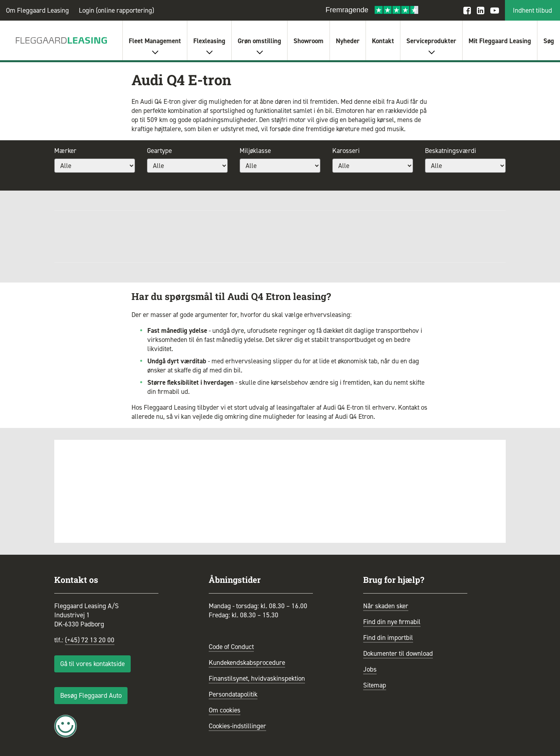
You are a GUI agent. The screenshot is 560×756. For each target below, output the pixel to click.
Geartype (159, 151)
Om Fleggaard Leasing (37, 10)
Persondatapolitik (233, 694)
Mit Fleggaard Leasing (500, 41)
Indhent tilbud (532, 10)
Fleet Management (155, 41)
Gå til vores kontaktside (92, 664)
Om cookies (225, 710)
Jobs (370, 669)
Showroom (309, 41)
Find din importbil (388, 638)
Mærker (65, 151)
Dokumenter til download (398, 653)
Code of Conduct (231, 647)
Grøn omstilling (259, 41)
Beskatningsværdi (450, 151)
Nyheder (348, 41)
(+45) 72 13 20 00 (90, 640)
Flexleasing (209, 41)
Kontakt (383, 41)
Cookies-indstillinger (237, 726)
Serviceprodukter (431, 41)
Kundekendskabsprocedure (247, 662)
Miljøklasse (255, 151)
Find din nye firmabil (392, 622)
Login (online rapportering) (116, 10)
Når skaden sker (386, 606)
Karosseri (346, 151)
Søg (549, 41)
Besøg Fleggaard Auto (91, 695)
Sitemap (375, 685)
